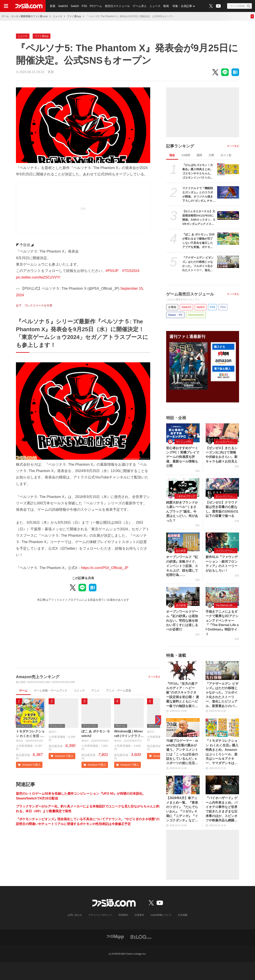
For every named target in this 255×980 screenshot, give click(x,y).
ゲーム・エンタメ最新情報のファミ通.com (25, 16)
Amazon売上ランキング (38, 677)
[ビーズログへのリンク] (141, 937)
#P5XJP (112, 271)
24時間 (186, 155)
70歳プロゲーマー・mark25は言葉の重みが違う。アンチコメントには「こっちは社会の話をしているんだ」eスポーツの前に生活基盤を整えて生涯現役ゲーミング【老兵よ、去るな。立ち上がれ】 (182, 752)
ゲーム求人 (140, 6)
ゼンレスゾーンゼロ (226, 442)
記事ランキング (180, 146)
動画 (166, 6)
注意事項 (139, 915)
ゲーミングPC (184, 442)
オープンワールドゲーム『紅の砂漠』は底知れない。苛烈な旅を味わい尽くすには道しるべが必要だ (182, 621)
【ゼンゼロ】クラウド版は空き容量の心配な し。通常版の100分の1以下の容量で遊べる (222, 509)
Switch (75, 6)
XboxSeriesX (196, 315)
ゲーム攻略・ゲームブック (51, 691)
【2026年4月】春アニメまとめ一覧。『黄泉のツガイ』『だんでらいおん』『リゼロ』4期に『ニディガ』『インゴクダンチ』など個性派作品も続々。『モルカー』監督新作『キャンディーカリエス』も (182, 809)
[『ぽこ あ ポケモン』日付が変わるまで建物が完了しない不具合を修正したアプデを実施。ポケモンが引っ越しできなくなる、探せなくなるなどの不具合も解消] (228, 239)
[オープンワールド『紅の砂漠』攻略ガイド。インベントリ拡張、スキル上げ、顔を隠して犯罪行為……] (183, 542)
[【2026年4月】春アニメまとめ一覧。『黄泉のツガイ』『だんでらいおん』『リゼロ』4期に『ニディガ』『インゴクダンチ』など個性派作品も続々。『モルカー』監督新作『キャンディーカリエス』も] (183, 785)
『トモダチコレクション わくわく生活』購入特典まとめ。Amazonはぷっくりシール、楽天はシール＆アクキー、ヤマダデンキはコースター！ (222, 752)
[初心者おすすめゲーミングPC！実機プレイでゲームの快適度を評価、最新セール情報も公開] (183, 433)
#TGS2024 (131, 271)
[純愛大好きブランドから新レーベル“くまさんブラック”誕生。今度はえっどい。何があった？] (183, 487)
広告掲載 (183, 915)
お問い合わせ (75, 915)
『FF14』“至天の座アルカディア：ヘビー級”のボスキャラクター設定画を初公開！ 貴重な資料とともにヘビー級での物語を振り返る (182, 695)
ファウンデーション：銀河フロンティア (227, 551)
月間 (211, 155)
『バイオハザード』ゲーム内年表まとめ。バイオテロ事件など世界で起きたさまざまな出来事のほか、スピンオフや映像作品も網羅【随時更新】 (222, 809)
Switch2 (63, 6)
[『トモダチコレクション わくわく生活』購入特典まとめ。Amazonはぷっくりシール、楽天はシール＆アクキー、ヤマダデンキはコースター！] (222, 728)
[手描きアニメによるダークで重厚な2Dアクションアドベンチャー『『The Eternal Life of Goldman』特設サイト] (222, 596)
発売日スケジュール (117, 6)
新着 (53, 6)
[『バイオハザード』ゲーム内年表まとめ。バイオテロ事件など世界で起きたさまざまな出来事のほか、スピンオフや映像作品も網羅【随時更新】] (222, 785)
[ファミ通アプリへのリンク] (115, 937)
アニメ (95, 691)
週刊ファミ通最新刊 (187, 337)
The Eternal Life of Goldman (227, 605)
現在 (172, 155)
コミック (79, 691)
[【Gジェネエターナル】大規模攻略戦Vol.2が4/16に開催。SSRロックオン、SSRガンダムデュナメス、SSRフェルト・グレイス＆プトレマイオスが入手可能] (228, 215)
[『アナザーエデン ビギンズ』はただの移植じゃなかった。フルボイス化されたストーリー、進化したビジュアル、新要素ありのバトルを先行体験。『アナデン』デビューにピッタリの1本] (228, 262)
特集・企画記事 (182, 6)
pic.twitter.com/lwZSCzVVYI (38, 277)
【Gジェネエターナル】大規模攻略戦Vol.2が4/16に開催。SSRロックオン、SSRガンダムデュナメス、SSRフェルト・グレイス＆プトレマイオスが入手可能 (199, 218)
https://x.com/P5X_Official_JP (105, 568)
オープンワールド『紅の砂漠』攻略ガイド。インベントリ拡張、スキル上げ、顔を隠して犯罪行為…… (182, 566)
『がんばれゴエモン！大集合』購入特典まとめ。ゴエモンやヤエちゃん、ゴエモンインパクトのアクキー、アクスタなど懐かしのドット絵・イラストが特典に (198, 172)
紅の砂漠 (181, 551)
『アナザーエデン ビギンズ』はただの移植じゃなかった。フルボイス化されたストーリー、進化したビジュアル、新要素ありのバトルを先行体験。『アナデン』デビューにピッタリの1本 (198, 264)
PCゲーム (96, 6)
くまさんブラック (186, 496)
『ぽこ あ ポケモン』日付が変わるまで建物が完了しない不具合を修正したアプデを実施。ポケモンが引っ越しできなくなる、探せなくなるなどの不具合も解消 (198, 241)
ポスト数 (226, 155)
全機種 (172, 307)
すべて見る (154, 677)
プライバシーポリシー (100, 915)
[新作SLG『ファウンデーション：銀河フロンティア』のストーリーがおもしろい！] (222, 542)
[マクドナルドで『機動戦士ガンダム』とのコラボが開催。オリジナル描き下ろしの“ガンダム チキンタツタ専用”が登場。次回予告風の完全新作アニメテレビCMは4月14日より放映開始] (228, 192)
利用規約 (123, 915)
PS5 (84, 6)
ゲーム (23, 691)
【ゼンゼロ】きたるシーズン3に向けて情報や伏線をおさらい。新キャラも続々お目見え (222, 455)
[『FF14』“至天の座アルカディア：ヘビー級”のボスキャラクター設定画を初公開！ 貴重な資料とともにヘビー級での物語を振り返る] (183, 670)
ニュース (155, 6)
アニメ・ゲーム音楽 (119, 691)
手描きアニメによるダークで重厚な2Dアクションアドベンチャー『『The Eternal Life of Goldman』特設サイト (222, 623)
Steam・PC (175, 315)
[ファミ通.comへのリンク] (29, 6)
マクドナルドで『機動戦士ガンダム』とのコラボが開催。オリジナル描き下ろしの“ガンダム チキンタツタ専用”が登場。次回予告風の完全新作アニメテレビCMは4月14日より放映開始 (199, 195)
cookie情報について (161, 915)
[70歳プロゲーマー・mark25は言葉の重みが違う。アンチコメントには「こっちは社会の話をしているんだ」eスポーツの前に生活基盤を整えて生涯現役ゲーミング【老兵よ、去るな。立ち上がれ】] (183, 728)
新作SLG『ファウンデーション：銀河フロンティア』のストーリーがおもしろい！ (222, 564)
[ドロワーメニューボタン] (6, 6)
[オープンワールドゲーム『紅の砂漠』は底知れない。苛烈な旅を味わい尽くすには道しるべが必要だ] (183, 596)
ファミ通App (74, 16)
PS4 (223, 307)
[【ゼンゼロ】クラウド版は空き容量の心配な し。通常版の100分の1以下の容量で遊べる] (222, 487)
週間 (199, 155)
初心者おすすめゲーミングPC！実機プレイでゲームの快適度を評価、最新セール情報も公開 (183, 457)
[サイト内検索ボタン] (239, 6)
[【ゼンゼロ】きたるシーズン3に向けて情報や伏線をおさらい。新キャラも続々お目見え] (222, 433)
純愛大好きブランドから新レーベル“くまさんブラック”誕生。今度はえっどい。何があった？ (182, 511)
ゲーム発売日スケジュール (190, 294)
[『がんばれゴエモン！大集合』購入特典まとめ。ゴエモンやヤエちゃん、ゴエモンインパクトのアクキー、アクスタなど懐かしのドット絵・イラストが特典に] (228, 169)
